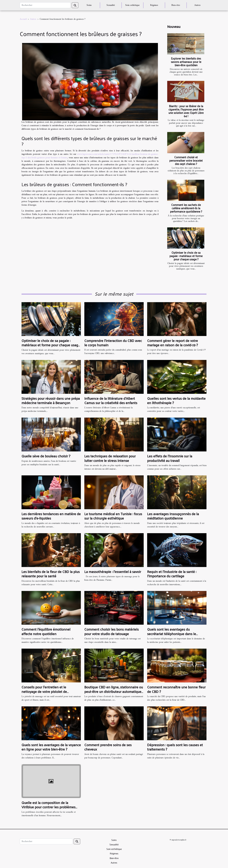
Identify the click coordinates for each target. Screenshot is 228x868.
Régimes (154, 5)
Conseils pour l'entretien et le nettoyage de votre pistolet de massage (44, 691)
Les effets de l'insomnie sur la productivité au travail (170, 458)
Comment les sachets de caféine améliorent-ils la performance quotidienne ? (186, 208)
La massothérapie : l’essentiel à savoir (113, 572)
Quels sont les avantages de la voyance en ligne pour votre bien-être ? (51, 747)
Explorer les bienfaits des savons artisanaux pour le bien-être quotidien (186, 62)
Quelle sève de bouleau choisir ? (46, 456)
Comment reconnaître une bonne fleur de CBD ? (176, 689)
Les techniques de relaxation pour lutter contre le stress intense (110, 458)
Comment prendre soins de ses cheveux (108, 747)
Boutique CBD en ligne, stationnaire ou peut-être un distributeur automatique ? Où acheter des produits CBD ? (114, 691)
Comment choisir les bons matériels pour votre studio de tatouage (112, 631)
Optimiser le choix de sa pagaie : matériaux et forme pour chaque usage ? (186, 256)
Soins (89, 5)
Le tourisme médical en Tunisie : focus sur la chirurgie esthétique (113, 516)
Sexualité (111, 5)
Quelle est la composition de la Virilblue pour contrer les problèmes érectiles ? (48, 807)
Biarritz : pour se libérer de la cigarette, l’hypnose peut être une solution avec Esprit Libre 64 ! (186, 111)
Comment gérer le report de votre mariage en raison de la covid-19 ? (173, 343)
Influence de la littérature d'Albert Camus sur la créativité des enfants (111, 400)
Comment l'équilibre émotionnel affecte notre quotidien (46, 631)
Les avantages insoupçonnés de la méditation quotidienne (173, 516)
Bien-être (176, 5)
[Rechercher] (45, 5)
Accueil (23, 19)
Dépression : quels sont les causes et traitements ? (175, 747)
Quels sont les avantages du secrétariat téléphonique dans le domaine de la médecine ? (172, 634)
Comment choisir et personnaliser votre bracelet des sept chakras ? (186, 160)
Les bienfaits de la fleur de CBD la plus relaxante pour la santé (51, 574)
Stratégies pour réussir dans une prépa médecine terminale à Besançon (51, 400)
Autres (197, 5)
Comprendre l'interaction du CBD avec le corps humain (113, 343)
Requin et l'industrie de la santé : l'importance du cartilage (172, 574)
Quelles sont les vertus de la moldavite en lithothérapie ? (176, 400)
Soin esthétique (132, 5)
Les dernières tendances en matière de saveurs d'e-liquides (51, 516)
